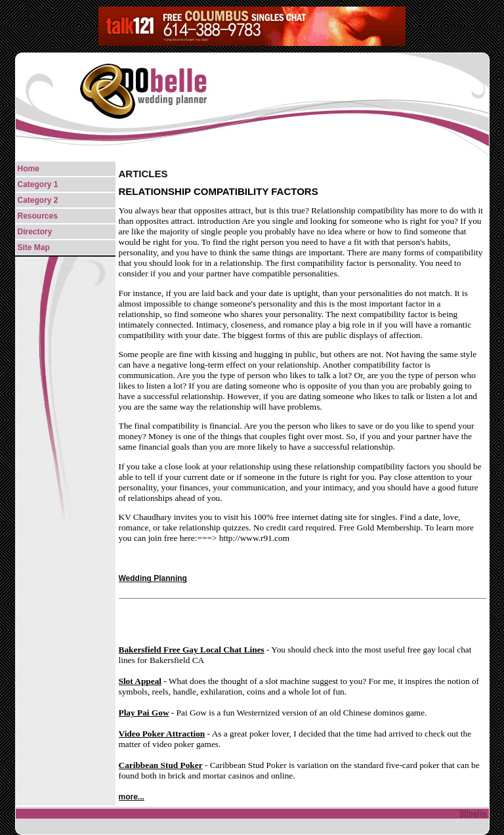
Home (29, 169)
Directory (35, 232)
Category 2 (38, 200)
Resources (38, 216)
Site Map (34, 247)
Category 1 (38, 184)
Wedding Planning (153, 578)
